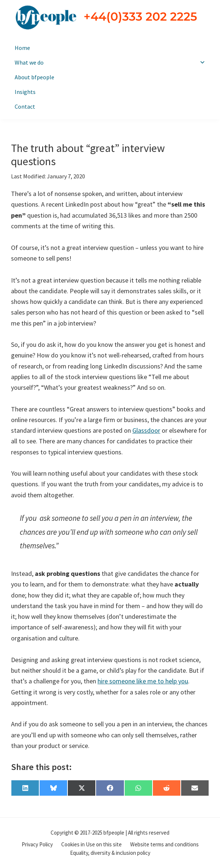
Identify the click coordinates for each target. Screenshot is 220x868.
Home (22, 48)
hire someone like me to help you (143, 681)
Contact (25, 106)
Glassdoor (146, 430)
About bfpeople (34, 77)
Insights (25, 92)
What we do (110, 62)
